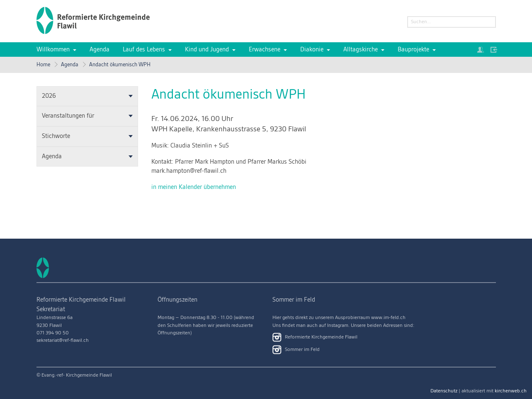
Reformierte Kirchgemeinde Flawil (315, 337)
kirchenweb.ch (511, 391)
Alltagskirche (361, 50)
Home (43, 65)
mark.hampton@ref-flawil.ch (189, 171)
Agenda (100, 50)
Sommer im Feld (296, 350)
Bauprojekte (413, 50)
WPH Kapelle (229, 129)
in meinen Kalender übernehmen (194, 187)
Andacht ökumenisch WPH (120, 65)
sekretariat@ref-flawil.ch (63, 340)
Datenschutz (444, 391)
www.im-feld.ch (388, 318)
